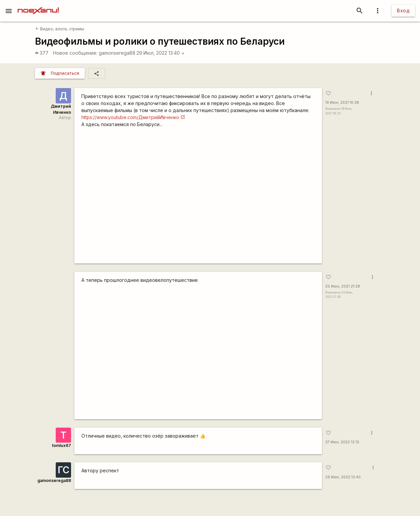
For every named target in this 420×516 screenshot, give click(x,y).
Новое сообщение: (75, 53)
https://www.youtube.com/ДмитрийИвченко (130, 117)
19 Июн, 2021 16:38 (342, 103)
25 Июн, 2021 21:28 (343, 286)
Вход (403, 11)
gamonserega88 (117, 53)
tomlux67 (62, 445)
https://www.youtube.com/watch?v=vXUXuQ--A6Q (198, 198)
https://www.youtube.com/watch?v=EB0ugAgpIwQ (198, 354)
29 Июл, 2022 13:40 (161, 53)
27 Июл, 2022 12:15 (342, 442)
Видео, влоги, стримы (60, 29)
